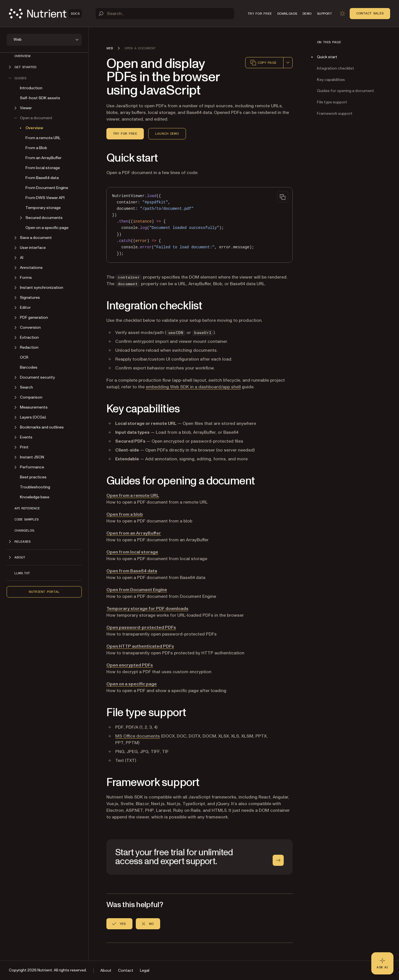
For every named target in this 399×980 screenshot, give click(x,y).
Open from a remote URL (133, 496)
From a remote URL (43, 138)
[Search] (165, 14)
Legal (145, 970)
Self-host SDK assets (40, 98)
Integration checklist (336, 68)
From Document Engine (47, 188)
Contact (126, 970)
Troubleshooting (35, 487)
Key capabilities (331, 80)
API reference (27, 508)
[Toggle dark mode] (342, 14)
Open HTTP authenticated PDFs (140, 646)
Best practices (33, 477)
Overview (22, 56)
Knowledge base (35, 497)
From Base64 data (42, 178)
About (106, 970)
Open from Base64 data (132, 571)
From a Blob (36, 148)
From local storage (43, 168)
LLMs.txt (22, 573)
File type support (332, 102)
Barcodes (29, 367)
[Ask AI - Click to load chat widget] (382, 963)
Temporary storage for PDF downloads (147, 609)
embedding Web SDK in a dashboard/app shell (193, 387)
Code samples (26, 519)
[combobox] (288, 63)
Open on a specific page (47, 228)
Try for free (125, 134)
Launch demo (167, 134)
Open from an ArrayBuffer (134, 533)
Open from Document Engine (137, 590)
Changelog (24, 530)
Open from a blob (125, 514)
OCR (24, 357)
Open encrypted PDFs (130, 665)
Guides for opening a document (346, 91)
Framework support (335, 113)
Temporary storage (43, 208)
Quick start (327, 57)
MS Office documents (138, 736)
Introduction (31, 88)
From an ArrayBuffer (44, 158)
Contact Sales (370, 13)
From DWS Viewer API (45, 198)
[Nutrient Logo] (45, 14)
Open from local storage (132, 552)
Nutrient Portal (44, 592)
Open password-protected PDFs (141, 627)
